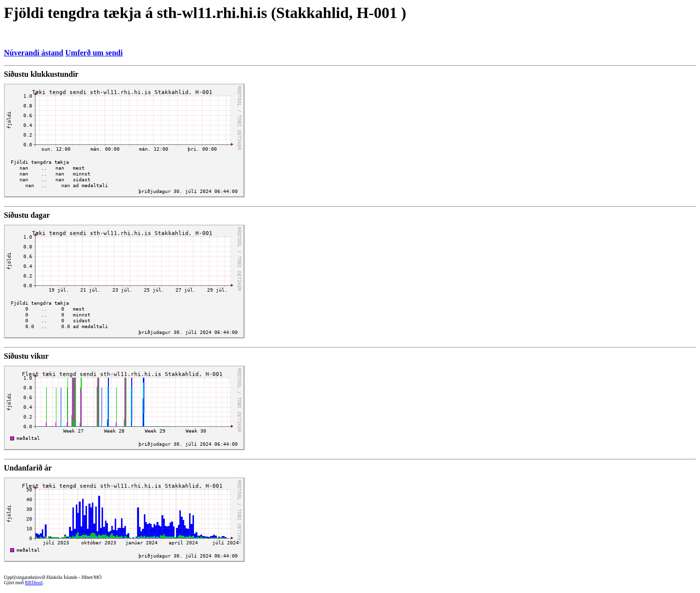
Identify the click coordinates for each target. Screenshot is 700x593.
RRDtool (34, 583)
